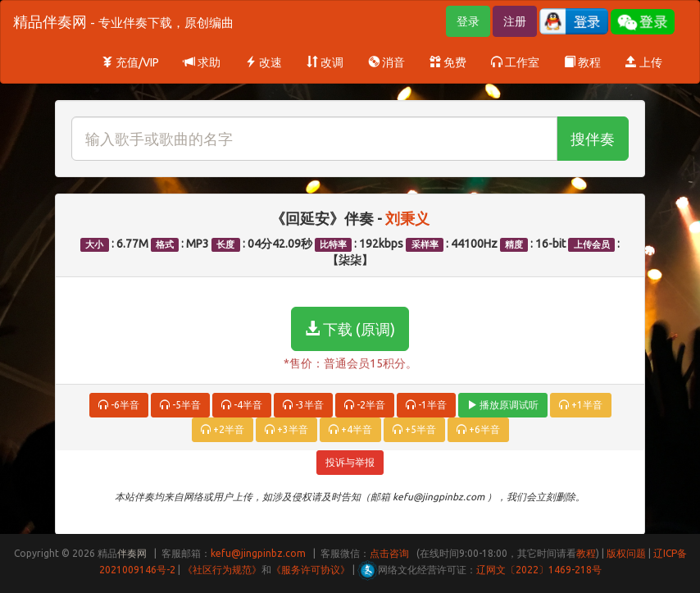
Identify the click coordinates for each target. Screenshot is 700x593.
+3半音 (286, 429)
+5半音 (414, 429)
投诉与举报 (350, 462)
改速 (264, 62)
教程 (582, 62)
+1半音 (581, 405)
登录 (468, 21)
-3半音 (303, 405)
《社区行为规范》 (222, 570)
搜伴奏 (593, 139)
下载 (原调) (350, 329)
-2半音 (365, 405)
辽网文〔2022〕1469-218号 (539, 570)
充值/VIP (130, 62)
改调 (325, 62)
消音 (386, 62)
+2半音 (223, 429)
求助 (202, 62)
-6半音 (119, 405)
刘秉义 (407, 218)
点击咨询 (389, 553)
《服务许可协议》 (311, 570)
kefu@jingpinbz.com (258, 553)
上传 (644, 62)
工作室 (515, 62)
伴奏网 (132, 553)
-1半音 (426, 405)
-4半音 (242, 405)
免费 (448, 62)
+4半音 (350, 429)
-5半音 (180, 405)
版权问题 (626, 553)
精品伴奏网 (123, 21)
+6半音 (478, 429)
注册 (515, 21)
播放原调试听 (503, 405)
